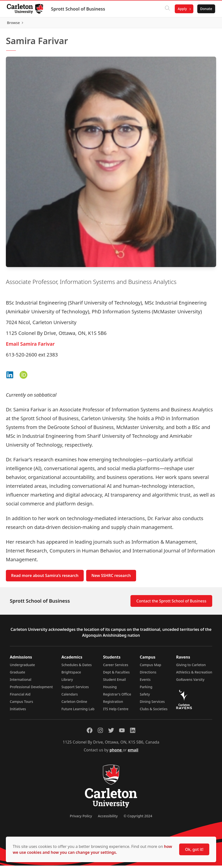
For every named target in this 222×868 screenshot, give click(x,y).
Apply (181, 9)
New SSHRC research (111, 578)
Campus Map (151, 667)
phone (116, 752)
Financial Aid (20, 697)
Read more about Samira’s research (45, 578)
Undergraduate (22, 667)
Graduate (18, 675)
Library (67, 682)
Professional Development (31, 689)
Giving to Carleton (191, 667)
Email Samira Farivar (30, 346)
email (133, 752)
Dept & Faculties (116, 675)
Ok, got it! (194, 849)
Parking (146, 689)
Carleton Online (74, 704)
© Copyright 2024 (138, 818)
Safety (145, 697)
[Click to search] (166, 9)
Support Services (75, 689)
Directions (148, 675)
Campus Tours (21, 704)
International (21, 682)
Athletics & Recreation (194, 675)
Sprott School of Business (79, 9)
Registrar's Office (117, 697)
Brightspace (71, 675)
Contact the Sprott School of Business (171, 603)
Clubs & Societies (154, 711)
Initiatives (18, 711)
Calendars (70, 697)
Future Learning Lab (78, 711)
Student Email (114, 682)
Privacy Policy (81, 818)
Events (145, 682)
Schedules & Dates (77, 667)
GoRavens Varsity (190, 682)
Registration (113, 704)
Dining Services (152, 704)
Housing (110, 689)
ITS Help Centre (116, 711)
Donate (205, 9)
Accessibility (108, 818)
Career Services (116, 667)
